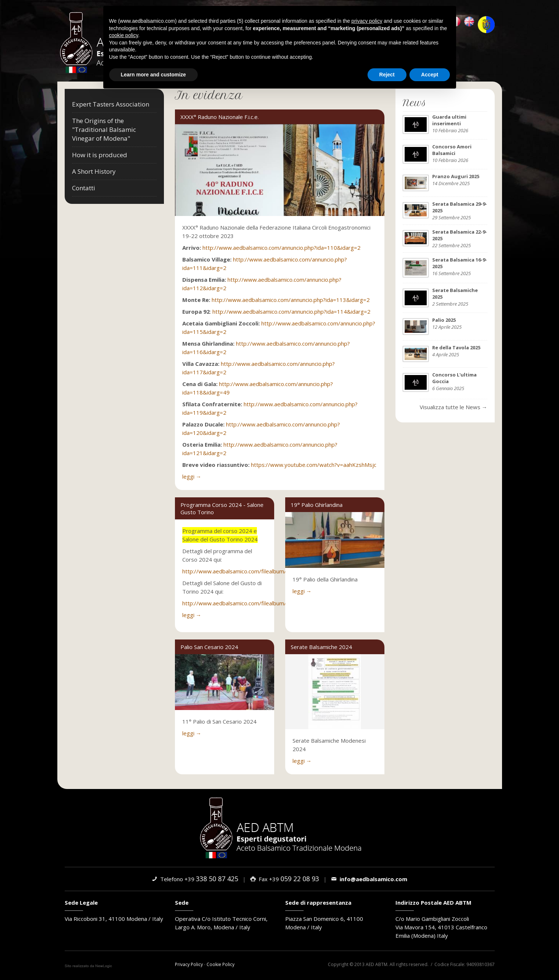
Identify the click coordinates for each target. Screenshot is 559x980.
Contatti (84, 188)
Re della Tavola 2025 (456, 347)
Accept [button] (430, 74)
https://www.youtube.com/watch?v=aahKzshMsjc (314, 465)
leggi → (192, 476)
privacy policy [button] (367, 21)
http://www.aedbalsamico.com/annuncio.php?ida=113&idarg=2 (291, 300)
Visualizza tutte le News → (454, 407)
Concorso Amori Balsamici (452, 150)
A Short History (94, 171)
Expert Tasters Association (111, 104)
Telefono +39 (195, 879)
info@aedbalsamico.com (369, 879)
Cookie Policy (221, 964)
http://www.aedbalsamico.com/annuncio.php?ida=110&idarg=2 (282, 248)
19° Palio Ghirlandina (317, 505)
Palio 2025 (444, 320)
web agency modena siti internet (88, 966)
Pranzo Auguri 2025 (456, 176)
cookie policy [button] (124, 35)
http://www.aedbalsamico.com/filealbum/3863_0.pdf (249, 571)
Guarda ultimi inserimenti (449, 120)
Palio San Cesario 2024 (209, 647)
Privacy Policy (189, 964)
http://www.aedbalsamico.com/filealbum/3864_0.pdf (249, 603)
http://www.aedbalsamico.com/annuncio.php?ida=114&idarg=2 (291, 311)
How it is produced (100, 155)
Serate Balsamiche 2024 (321, 647)
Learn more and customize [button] (153, 74)
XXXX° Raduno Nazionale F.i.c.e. (220, 117)
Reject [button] (387, 74)
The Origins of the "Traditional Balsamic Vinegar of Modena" (104, 129)
